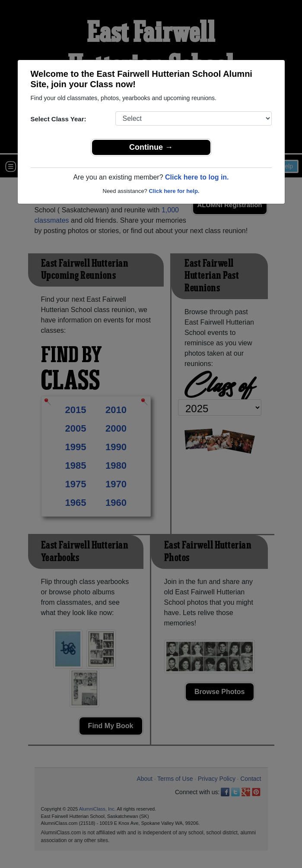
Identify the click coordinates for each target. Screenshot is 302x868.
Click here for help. (174, 191)
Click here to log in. (197, 177)
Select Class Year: (59, 119)
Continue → (151, 147)
